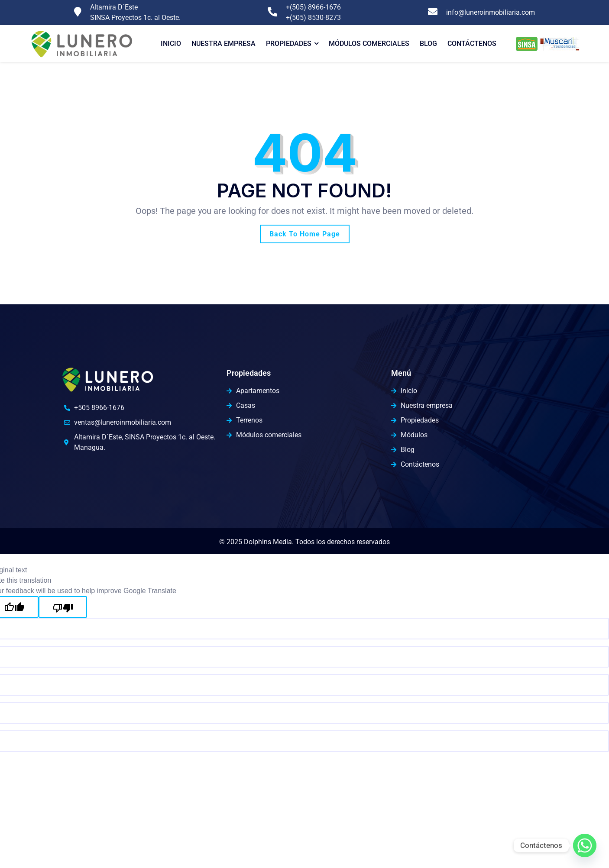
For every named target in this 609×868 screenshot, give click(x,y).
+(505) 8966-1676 (313, 7)
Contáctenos (472, 44)
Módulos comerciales (369, 44)
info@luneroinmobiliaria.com (491, 12)
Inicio (171, 44)
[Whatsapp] (585, 845)
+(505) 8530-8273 (313, 18)
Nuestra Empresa (224, 44)
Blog (428, 44)
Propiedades (289, 44)
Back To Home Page (305, 234)
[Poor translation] (63, 607)
